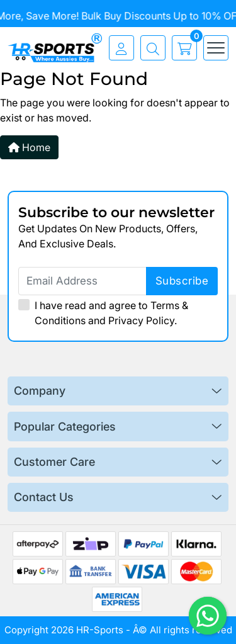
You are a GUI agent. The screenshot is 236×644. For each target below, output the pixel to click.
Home (29, 147)
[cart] (181, 48)
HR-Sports (100, 630)
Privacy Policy (141, 320)
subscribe (182, 281)
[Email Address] (118, 281)
